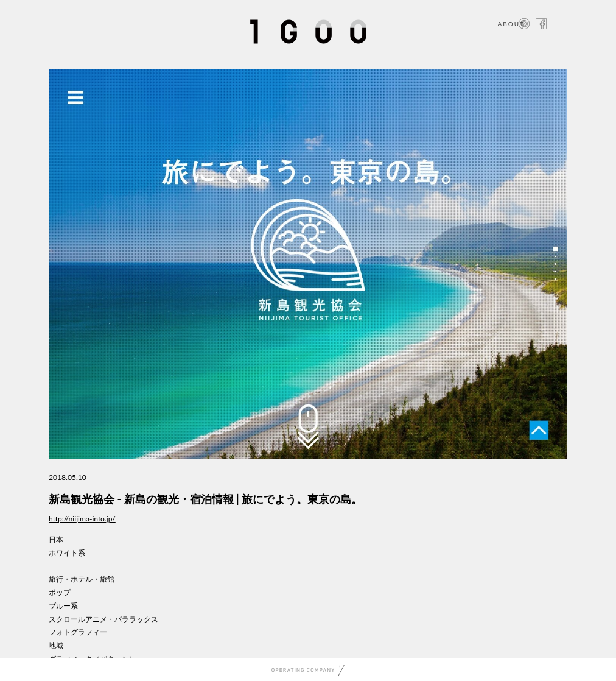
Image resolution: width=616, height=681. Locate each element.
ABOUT (511, 24)
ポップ (60, 592)
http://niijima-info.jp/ (82, 519)
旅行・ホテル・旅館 (82, 579)
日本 (56, 539)
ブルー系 (63, 606)
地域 (56, 645)
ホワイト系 (67, 553)
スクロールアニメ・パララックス (103, 619)
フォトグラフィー (78, 632)
